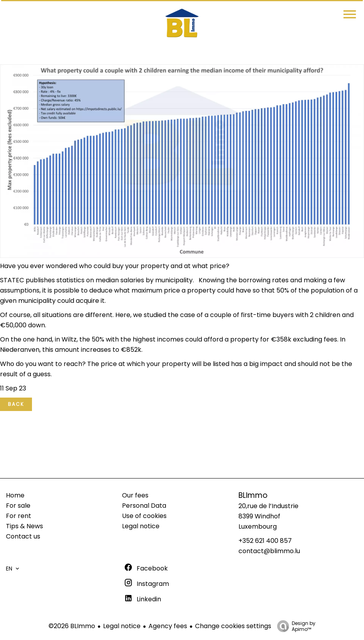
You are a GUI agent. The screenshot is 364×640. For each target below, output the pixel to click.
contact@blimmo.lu (269, 551)
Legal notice (122, 626)
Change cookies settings (233, 626)
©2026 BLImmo (72, 626)
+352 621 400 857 (265, 541)
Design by (294, 626)
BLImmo (253, 495)
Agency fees (168, 626)
